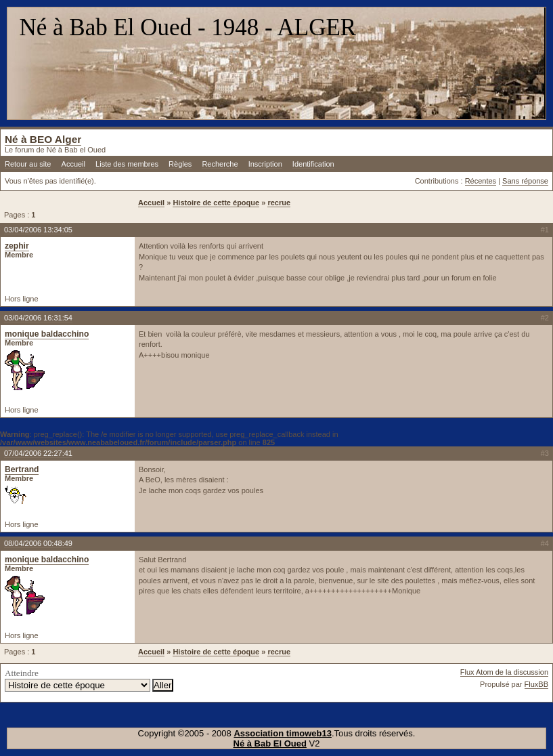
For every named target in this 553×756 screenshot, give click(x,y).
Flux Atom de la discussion (504, 672)
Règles (180, 164)
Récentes (481, 181)
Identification (313, 164)
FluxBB (536, 684)
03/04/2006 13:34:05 (38, 230)
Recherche (220, 164)
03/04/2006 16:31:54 (38, 318)
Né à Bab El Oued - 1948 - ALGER (188, 27)
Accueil (73, 164)
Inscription (265, 164)
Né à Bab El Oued (270, 743)
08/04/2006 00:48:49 (38, 543)
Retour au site (28, 164)
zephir (17, 246)
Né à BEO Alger (43, 139)
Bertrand (22, 469)
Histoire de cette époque (216, 203)
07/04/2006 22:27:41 (38, 453)
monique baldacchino (47, 334)
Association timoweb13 (282, 733)
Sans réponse (525, 181)
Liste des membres (127, 164)
